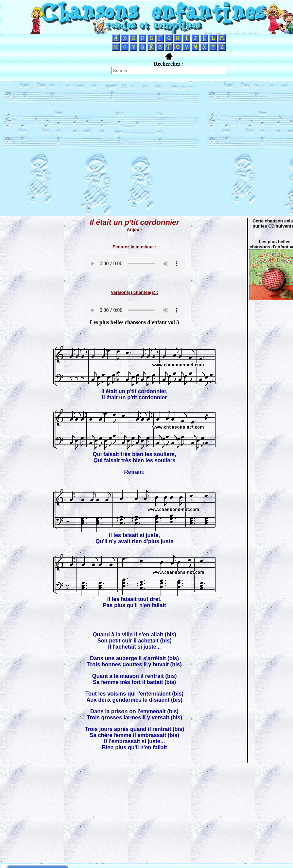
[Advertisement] (64, 148)
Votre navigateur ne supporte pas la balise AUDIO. (135, 264)
